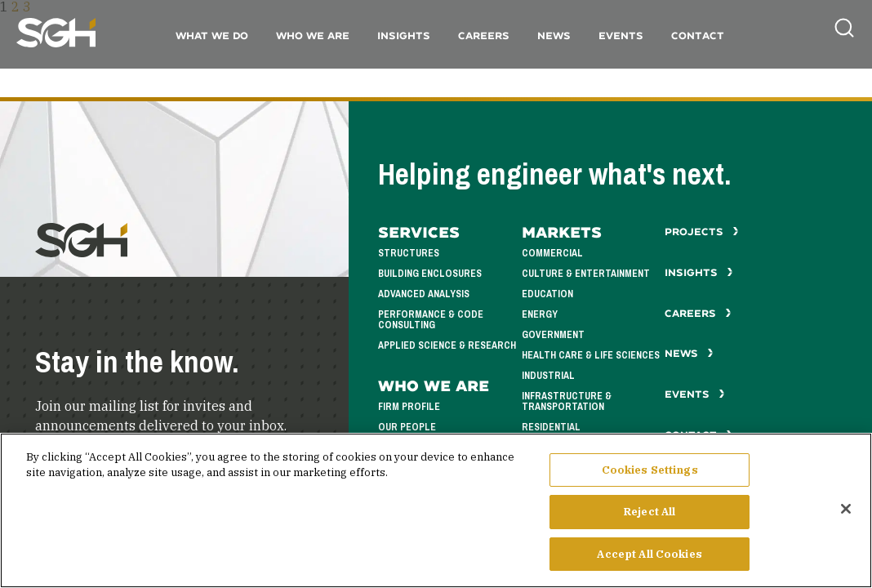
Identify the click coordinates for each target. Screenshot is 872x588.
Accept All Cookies (649, 564)
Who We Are (313, 36)
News (554, 36)
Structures (409, 254)
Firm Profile (409, 407)
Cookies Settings (650, 480)
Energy (540, 315)
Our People (407, 428)
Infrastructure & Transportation (567, 402)
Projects (702, 232)
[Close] (846, 519)
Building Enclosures (430, 274)
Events (621, 36)
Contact (698, 36)
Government (553, 335)
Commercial (552, 254)
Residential (551, 428)
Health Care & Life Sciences (591, 356)
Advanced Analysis (424, 294)
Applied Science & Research (447, 346)
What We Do (212, 36)
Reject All (650, 521)
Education (547, 294)
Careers (484, 36)
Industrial (548, 376)
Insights (404, 36)
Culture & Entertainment (586, 274)
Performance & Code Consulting (431, 320)
